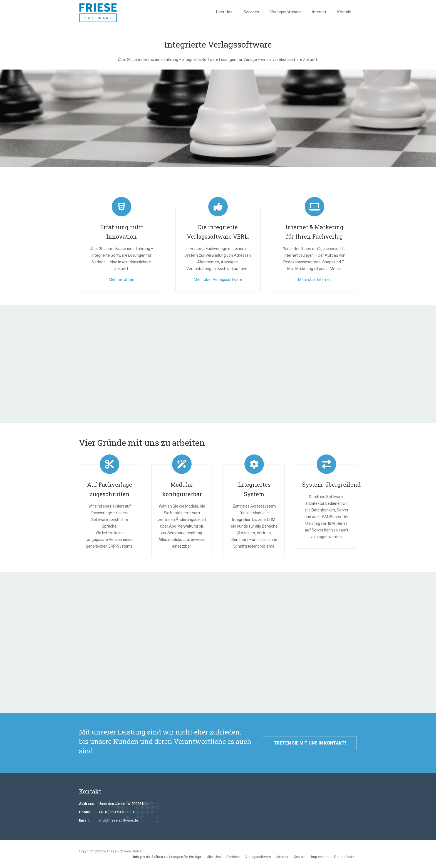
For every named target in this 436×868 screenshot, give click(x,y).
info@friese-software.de (118, 820)
